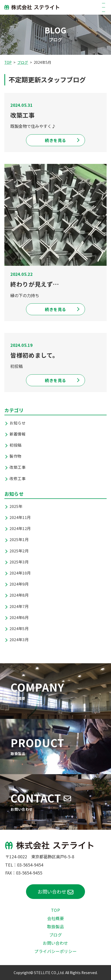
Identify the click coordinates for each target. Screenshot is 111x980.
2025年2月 (19, 551)
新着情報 (18, 434)
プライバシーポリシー (55, 951)
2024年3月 (19, 639)
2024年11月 (20, 517)
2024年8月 (19, 595)
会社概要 (56, 918)
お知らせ (18, 423)
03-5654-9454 (30, 865)
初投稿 (16, 445)
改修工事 (18, 478)
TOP (8, 62)
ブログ (23, 62)
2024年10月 (20, 573)
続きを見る (55, 140)
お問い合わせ (52, 891)
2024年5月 (19, 628)
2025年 (16, 506)
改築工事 (18, 467)
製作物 (16, 456)
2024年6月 (19, 617)
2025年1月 (19, 539)
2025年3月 (19, 562)
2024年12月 (20, 528)
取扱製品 (56, 926)
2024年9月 (19, 584)
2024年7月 (19, 606)
